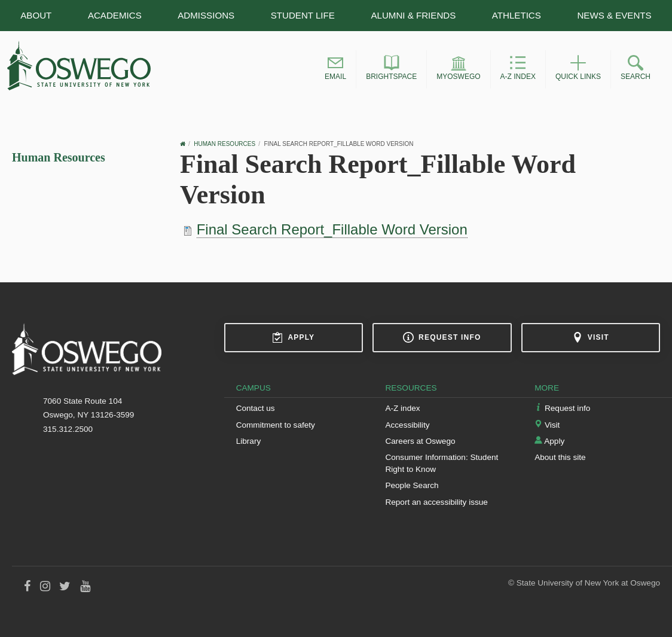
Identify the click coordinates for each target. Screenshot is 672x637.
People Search (412, 485)
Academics (115, 15)
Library (249, 441)
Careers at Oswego (420, 441)
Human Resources (59, 157)
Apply (293, 337)
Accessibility (407, 425)
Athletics (517, 15)
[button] (335, 69)
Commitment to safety (276, 425)
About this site (560, 457)
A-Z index (402, 408)
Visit (591, 337)
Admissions (206, 15)
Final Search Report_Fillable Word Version (332, 229)
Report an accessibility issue (436, 502)
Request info (442, 337)
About (36, 15)
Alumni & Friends (413, 15)
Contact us (256, 408)
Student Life (303, 15)
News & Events (614, 15)
